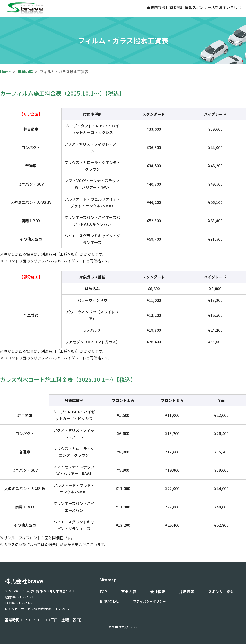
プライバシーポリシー (149, 601)
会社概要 (169, 7)
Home (5, 72)
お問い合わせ (230, 7)
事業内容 (154, 7)
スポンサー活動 (206, 7)
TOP (103, 592)
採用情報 (185, 7)
